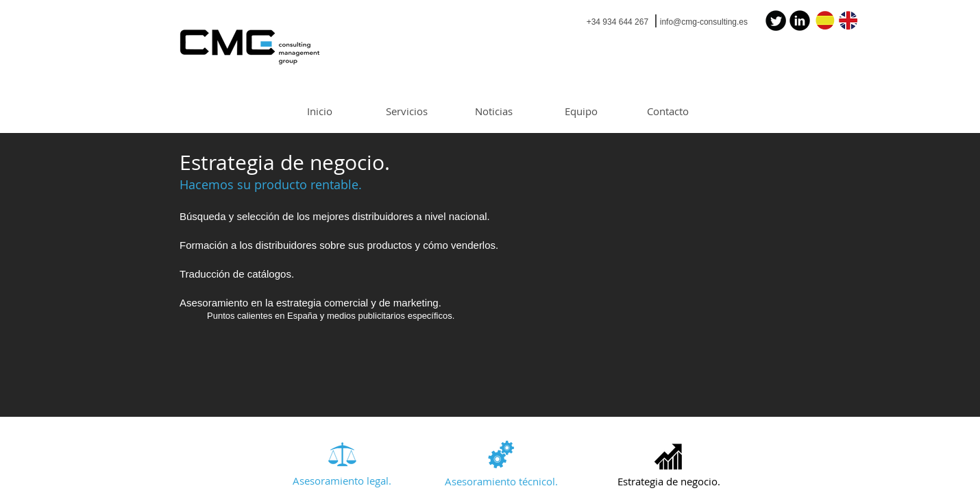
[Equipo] (581, 111)
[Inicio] (320, 111)
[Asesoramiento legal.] (342, 481)
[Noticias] (494, 111)
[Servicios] (407, 111)
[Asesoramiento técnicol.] (501, 482)
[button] (669, 482)
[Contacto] (668, 111)
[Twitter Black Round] (776, 21)
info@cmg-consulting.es (704, 22)
